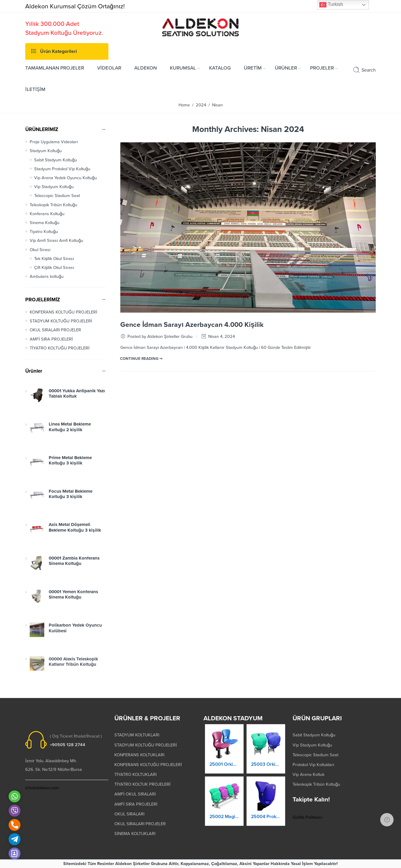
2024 (201, 105)
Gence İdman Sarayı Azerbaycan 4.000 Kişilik (192, 325)
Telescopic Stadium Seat (57, 196)
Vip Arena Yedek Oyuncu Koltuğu (65, 178)
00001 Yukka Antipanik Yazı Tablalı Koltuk (77, 396)
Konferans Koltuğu (47, 214)
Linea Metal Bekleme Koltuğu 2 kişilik (70, 431)
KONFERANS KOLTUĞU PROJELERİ (63, 312)
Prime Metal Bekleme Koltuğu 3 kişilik (70, 465)
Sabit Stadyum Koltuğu (56, 160)
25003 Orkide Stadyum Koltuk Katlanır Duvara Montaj (266, 767)
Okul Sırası (40, 250)
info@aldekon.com (42, 788)
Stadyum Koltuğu (46, 151)
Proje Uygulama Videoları (54, 142)
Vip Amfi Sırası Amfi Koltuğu (56, 241)
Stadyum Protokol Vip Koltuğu (62, 169)
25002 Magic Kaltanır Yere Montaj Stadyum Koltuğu (224, 818)
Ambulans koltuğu (47, 277)
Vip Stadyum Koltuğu (54, 187)
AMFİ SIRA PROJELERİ (51, 339)
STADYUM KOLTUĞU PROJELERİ (61, 321)
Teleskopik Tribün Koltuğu (53, 205)
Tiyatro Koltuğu (44, 232)
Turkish (331, 5)
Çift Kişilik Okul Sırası (54, 268)
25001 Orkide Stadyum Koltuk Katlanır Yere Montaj (224, 766)
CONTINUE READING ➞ (141, 359)
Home (184, 105)
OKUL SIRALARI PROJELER (55, 330)
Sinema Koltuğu (45, 223)
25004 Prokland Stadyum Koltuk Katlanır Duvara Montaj (266, 819)
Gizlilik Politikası (307, 817)
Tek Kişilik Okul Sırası (54, 259)
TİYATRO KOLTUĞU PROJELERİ (60, 348)
